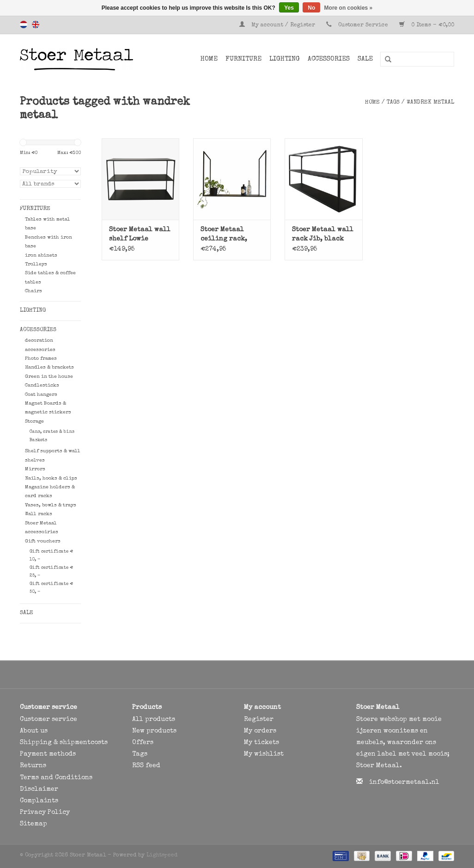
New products (154, 731)
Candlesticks (42, 385)
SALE (365, 59)
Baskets (38, 440)
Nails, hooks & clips (51, 478)
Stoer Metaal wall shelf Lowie (140, 234)
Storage (34, 422)
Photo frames (41, 359)
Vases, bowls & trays (51, 505)
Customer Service (363, 25)
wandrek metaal (430, 103)
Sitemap (33, 824)
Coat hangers (41, 395)
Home (209, 59)
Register (259, 720)
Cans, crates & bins (52, 432)
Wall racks (39, 514)
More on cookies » (349, 8)
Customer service (49, 720)
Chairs (33, 291)
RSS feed (146, 766)
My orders (260, 731)
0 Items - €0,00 (427, 25)
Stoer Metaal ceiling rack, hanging (224, 235)
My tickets (261, 743)
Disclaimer (39, 789)
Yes (289, 8)
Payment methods (48, 754)
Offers (143, 743)
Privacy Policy (45, 813)
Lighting (285, 59)
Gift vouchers (43, 541)
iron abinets (41, 255)
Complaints (39, 801)
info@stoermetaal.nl (404, 782)
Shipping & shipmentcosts (64, 743)
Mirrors (35, 469)
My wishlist (264, 754)
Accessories (329, 59)
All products (154, 720)
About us (34, 731)
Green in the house (49, 377)
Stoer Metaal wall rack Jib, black (323, 234)
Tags (393, 103)
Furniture (243, 59)
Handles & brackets (49, 367)
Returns (33, 766)
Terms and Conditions (56, 778)
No (311, 8)
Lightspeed (162, 856)
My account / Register (278, 25)
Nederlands (24, 25)
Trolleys (36, 264)
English (36, 25)
